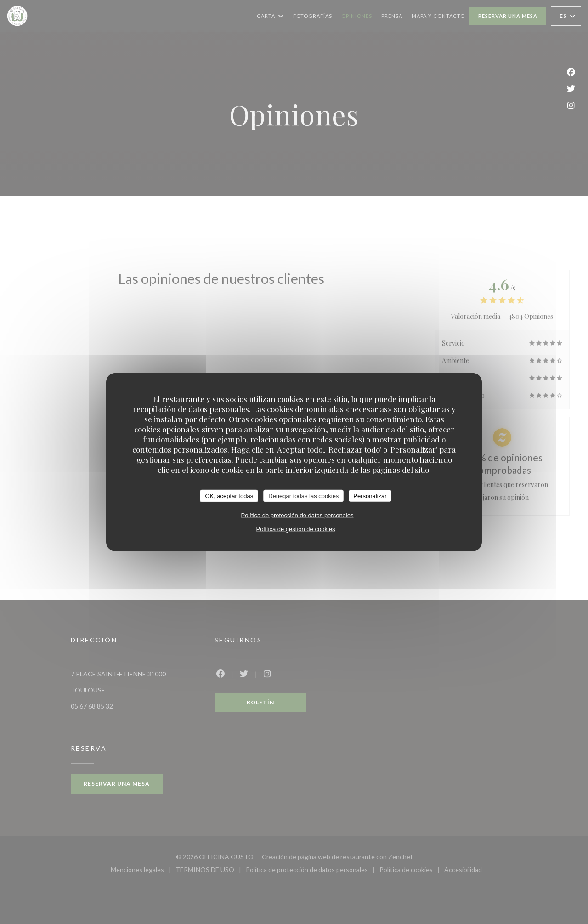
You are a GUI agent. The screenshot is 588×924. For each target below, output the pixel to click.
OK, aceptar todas (229, 496)
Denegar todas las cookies (303, 496)
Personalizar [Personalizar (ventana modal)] (370, 496)
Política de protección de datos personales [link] (297, 515)
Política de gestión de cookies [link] (296, 529)
